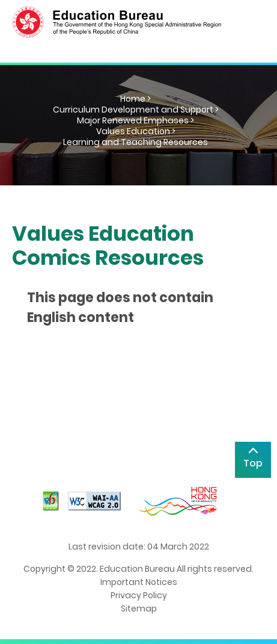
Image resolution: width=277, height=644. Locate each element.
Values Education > (136, 131)
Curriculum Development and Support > (136, 110)
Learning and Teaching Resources (135, 142)
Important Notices (139, 582)
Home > (135, 99)
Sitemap (139, 608)
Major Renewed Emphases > (135, 120)
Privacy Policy (139, 595)
